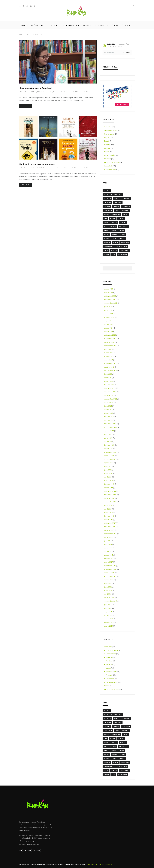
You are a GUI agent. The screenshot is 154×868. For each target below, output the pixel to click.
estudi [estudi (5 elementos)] (112, 219)
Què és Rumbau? (37, 25)
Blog (117, 25)
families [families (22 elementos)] (123, 223)
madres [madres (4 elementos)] (114, 231)
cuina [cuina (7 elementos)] (117, 211)
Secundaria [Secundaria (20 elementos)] (125, 243)
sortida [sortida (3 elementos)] (114, 251)
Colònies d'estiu (110, 130)
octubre (109, 342)
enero (108, 292)
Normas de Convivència (104, 864)
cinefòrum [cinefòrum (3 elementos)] (118, 203)
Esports (107, 138)
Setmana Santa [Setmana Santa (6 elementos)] (122, 247)
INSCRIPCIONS (103, 25)
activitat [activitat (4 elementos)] (107, 191)
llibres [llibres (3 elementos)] (106, 231)
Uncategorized (110, 169)
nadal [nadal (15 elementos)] (123, 235)
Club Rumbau (25, 168)
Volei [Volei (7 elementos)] (113, 255)
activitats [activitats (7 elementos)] (107, 198)
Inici (23, 25)
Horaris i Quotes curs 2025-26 (79, 25)
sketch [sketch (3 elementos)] (106, 251)
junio (108, 307)
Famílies (107, 145)
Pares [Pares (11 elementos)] (115, 239)
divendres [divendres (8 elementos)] (125, 211)
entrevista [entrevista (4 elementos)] (116, 214)
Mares (54, 168)
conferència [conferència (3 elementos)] (126, 207)
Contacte (128, 25)
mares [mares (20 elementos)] (122, 231)
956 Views (78, 92)
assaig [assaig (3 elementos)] (116, 198)
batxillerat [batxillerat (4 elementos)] (126, 198)
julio (108, 466)
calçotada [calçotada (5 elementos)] (108, 203)
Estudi (107, 141)
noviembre (110, 300)
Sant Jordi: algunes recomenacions (37, 164)
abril (108, 324)
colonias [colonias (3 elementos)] (107, 207)
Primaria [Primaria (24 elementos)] (107, 243)
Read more (26, 106)
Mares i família (47, 92)
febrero (109, 317)
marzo (109, 289)
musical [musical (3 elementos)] (115, 235)
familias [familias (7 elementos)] (114, 223)
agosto (109, 402)
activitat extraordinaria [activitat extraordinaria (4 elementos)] (113, 194)
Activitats (55, 25)
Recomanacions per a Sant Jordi (36, 88)
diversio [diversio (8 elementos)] (107, 214)
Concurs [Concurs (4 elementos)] (116, 207)
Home (22, 34)
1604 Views (78, 168)
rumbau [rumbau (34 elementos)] (116, 243)
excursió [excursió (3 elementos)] (121, 219)
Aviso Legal (90, 864)
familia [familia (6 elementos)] (106, 223)
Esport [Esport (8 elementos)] (125, 214)
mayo (108, 310)
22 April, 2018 (37, 168)
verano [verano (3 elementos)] (106, 255)
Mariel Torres (25, 92)
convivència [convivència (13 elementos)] (108, 211)
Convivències (109, 134)
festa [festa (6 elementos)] (106, 227)
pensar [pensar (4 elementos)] (122, 239)
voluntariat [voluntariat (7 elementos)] (123, 255)
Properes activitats (59, 92)
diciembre (110, 296)
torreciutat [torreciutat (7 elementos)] (124, 251)
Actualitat (48, 168)
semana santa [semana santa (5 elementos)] (109, 247)
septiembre (111, 303)
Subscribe (127, 52)
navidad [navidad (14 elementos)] (107, 239)
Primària (107, 159)
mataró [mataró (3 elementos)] (107, 235)
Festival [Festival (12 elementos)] (113, 227)
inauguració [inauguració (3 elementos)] (123, 227)
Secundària (108, 166)
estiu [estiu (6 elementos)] (106, 219)
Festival (107, 148)
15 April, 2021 (36, 92)
